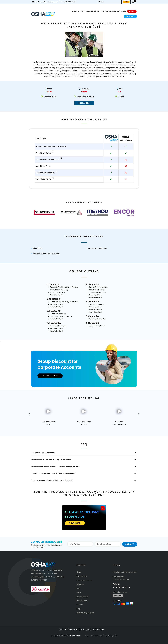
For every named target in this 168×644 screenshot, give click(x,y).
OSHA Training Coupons (85, 613)
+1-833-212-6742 (68, 2)
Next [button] (139, 414)
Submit (130, 544)
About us (80, 605)
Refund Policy (103, 636)
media (123, 11)
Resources (130, 16)
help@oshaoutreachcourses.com (45, 2)
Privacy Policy (113, 636)
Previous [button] (29, 414)
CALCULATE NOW (51, 376)
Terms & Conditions (91, 636)
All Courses (99, 11)
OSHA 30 (89, 11)
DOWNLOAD (75, 523)
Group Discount (113, 11)
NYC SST (132, 11)
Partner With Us (82, 597)
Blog (78, 609)
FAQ (78, 588)
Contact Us (118, 596)
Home (75, 11)
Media (79, 592)
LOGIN (126, 2)
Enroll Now (84, 103)
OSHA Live (80, 584)
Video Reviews (82, 576)
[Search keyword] (112, 2)
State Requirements (84, 580)
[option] (44, 213)
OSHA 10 (81, 11)
